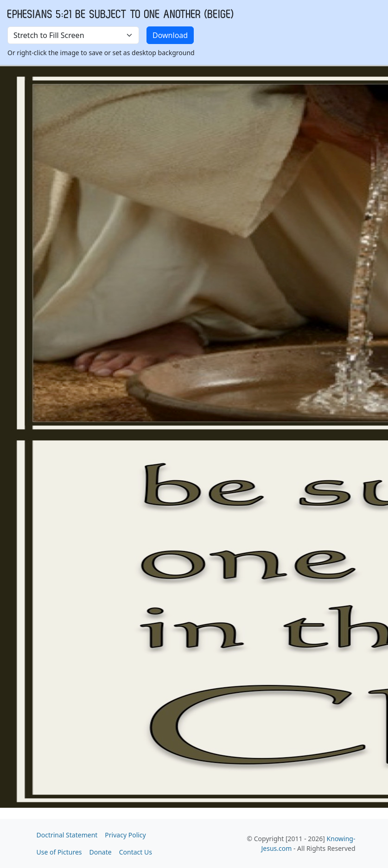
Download (170, 35)
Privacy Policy (125, 835)
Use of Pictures (59, 852)
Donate (101, 852)
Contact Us (136, 852)
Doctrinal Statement (67, 835)
